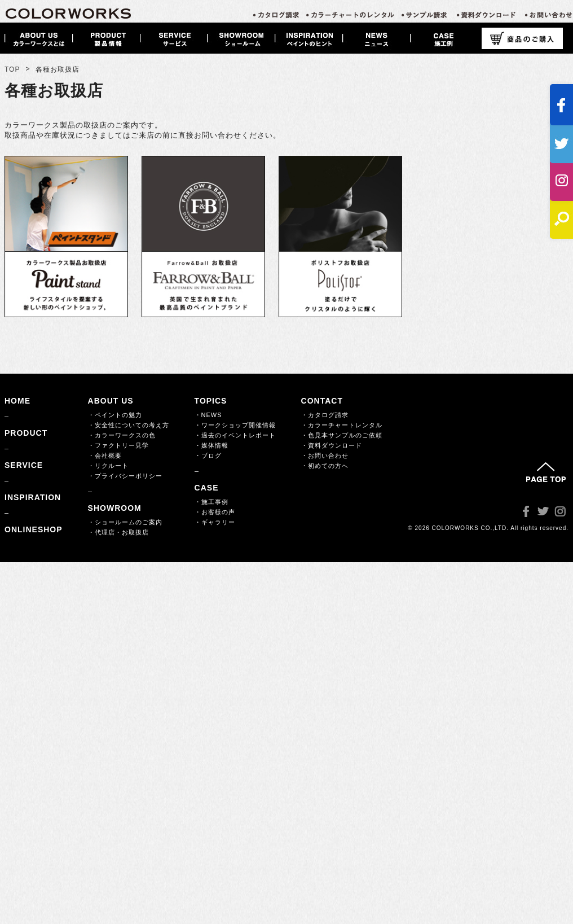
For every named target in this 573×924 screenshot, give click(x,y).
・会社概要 (105, 456)
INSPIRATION (33, 497)
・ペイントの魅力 (115, 415)
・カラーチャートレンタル (342, 425)
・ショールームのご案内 (125, 522)
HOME (17, 401)
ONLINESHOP (34, 529)
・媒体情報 (211, 445)
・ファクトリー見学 (118, 445)
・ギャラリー (215, 522)
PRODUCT (26, 433)
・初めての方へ (325, 466)
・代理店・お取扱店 (118, 532)
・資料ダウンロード (332, 445)
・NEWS (208, 415)
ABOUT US (111, 401)
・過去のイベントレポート (235, 435)
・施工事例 (211, 502)
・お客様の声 (215, 512)
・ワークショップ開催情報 (235, 425)
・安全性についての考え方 (129, 425)
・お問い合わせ (325, 456)
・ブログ (208, 456)
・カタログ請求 (325, 415)
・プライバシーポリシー (125, 476)
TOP (12, 69)
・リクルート (108, 466)
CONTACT (322, 401)
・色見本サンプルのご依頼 (342, 435)
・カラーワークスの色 (122, 435)
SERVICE (24, 465)
